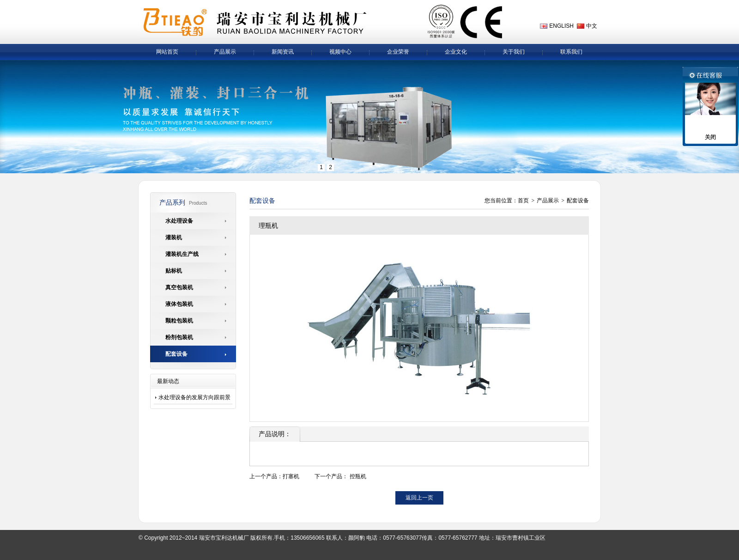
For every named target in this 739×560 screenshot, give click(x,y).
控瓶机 (358, 476)
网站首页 (167, 52)
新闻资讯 (283, 52)
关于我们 (514, 52)
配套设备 (578, 201)
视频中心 (340, 52)
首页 (523, 201)
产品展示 (225, 52)
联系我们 (571, 52)
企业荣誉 (398, 52)
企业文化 (456, 52)
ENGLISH (561, 26)
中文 (592, 26)
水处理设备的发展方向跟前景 (194, 397)
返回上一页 (419, 498)
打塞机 (291, 476)
